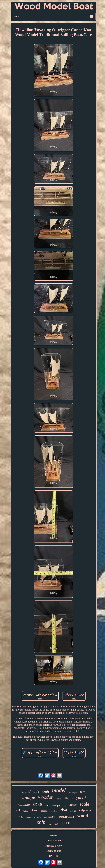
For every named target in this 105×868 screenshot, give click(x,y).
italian (26, 811)
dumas (73, 811)
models (38, 817)
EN (51, 856)
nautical (54, 811)
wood (83, 816)
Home (54, 835)
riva (64, 810)
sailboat (24, 805)
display (69, 798)
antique (56, 805)
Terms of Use (54, 851)
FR (56, 856)
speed (65, 823)
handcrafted (73, 793)
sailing (44, 811)
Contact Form (54, 841)
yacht (81, 798)
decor (35, 810)
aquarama (66, 816)
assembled (50, 817)
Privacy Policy (54, 846)
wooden (46, 797)
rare (83, 792)
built (21, 817)
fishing (29, 817)
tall (47, 805)
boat (38, 804)
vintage (28, 797)
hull (65, 806)
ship (41, 822)
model (59, 790)
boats (73, 805)
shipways (85, 810)
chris (59, 799)
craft (46, 791)
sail (18, 810)
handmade (31, 791)
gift (56, 824)
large (50, 824)
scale (84, 804)
